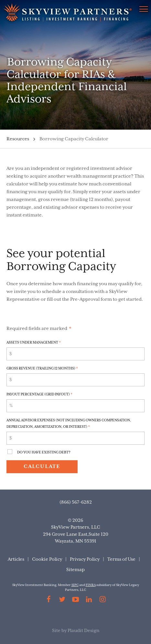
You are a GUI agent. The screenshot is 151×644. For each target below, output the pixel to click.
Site (56, 631)
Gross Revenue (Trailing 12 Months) (42, 369)
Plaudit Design (83, 631)
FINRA (91, 585)
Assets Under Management (34, 343)
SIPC (75, 585)
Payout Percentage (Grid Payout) (39, 394)
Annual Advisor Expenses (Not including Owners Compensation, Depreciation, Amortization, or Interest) (69, 424)
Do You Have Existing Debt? (44, 452)
